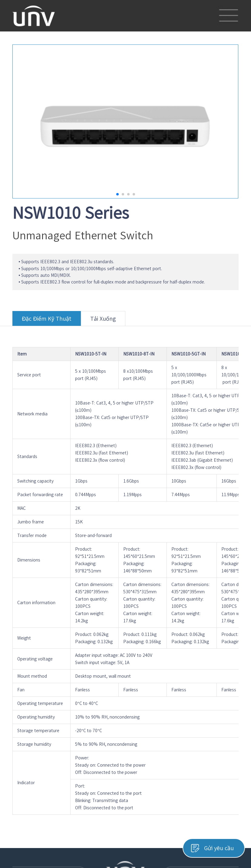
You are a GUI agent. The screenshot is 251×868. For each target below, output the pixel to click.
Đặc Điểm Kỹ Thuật (47, 321)
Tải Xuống (103, 321)
